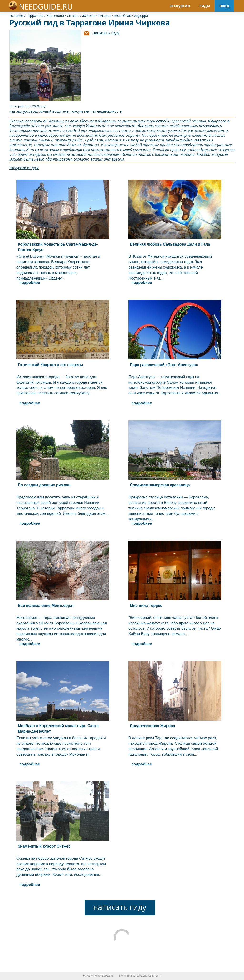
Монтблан (123, 16)
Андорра (141, 16)
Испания (16, 16)
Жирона (88, 16)
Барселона (55, 16)
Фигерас (104, 16)
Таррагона (35, 16)
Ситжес (73, 16)
